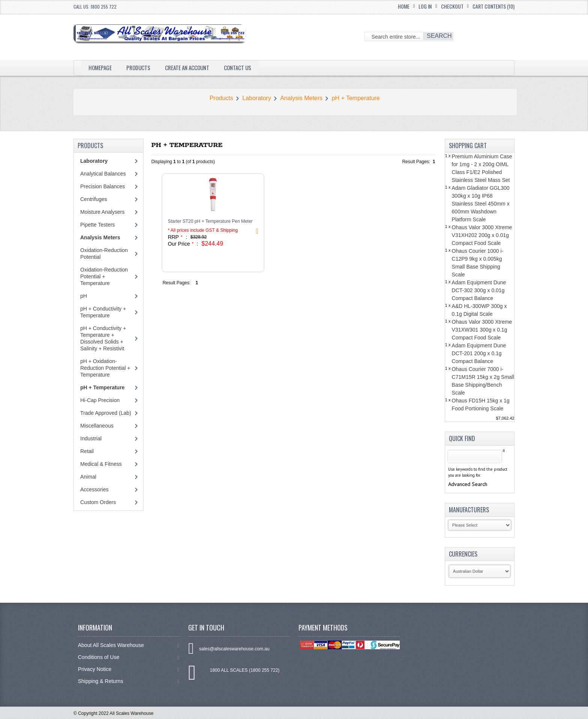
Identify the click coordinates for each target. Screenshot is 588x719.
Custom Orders (98, 502)
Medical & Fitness (101, 464)
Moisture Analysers (102, 212)
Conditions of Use (129, 657)
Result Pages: (176, 283)
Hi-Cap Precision (100, 400)
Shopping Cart (468, 146)
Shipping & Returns (129, 681)
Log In (425, 6)
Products (140, 68)
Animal (88, 477)
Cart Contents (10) (493, 6)
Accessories (94, 489)
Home (404, 6)
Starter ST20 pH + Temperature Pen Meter (210, 221)
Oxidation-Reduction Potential (104, 254)
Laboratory (257, 98)
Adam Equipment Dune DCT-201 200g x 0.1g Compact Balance (479, 353)
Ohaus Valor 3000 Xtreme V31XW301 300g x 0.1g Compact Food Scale (482, 330)
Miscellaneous (97, 426)
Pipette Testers (97, 225)
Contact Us (245, 68)
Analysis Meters (301, 98)
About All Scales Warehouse (129, 645)
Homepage (101, 68)
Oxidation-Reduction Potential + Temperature (104, 276)
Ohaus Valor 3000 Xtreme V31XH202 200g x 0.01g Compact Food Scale (482, 235)
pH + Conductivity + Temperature (103, 312)
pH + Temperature (356, 98)
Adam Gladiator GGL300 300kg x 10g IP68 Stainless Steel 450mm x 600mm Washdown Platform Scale (481, 204)
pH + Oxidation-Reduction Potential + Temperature (105, 368)
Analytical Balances (103, 174)
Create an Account (192, 68)
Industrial (91, 438)
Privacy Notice (129, 669)
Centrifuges (94, 199)
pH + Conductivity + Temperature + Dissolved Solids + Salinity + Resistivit (103, 338)
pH (84, 296)
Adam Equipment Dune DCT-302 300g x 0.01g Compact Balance (479, 290)
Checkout (452, 6)
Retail (87, 451)
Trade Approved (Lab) (106, 413)
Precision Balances (103, 186)
